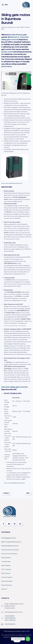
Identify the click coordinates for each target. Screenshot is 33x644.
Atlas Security (17, 35)
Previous (6, 493)
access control (7, 52)
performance (7, 66)
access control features (12, 350)
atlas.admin (11, 27)
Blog (3, 29)
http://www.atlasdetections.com (12, 183)
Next (28, 493)
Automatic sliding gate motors (14, 387)
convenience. (16, 218)
